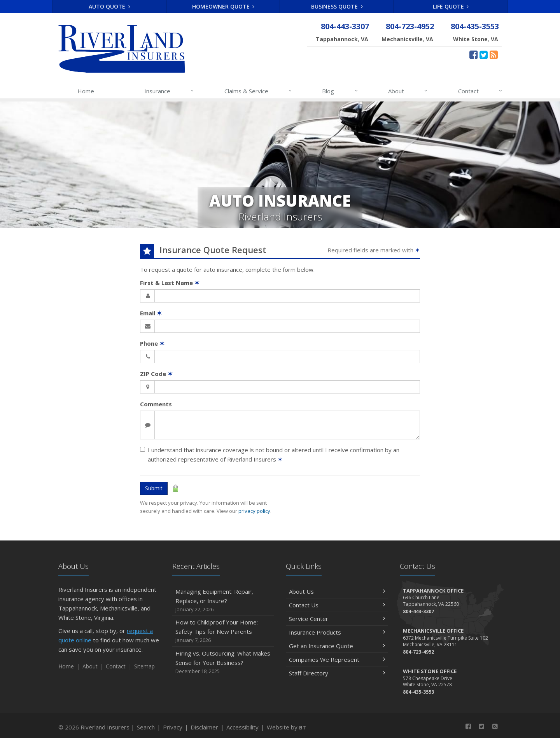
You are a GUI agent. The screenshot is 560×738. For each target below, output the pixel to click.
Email (151, 313)
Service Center (337, 619)
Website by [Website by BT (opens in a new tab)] (286, 727)
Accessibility (242, 727)
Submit (154, 488)
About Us (337, 591)
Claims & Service (258, 91)
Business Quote (337, 6)
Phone (152, 343)
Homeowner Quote (223, 6)
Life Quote (451, 6)
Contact (480, 91)
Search (146, 727)
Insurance (169, 91)
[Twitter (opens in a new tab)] (484, 54)
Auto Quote (109, 6)
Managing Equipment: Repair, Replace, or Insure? (223, 601)
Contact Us (337, 605)
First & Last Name (170, 283)
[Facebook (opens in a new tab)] (473, 54)
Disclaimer (204, 727)
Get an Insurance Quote (337, 646)
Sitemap (144, 666)
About (408, 91)
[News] (494, 54)
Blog (340, 91)
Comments (156, 404)
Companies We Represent (337, 659)
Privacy (173, 727)
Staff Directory (337, 673)
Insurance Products (337, 632)
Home (86, 91)
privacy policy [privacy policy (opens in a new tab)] (254, 511)
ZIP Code (156, 374)
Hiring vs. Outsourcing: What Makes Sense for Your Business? (223, 662)
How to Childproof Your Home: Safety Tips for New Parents (223, 631)
